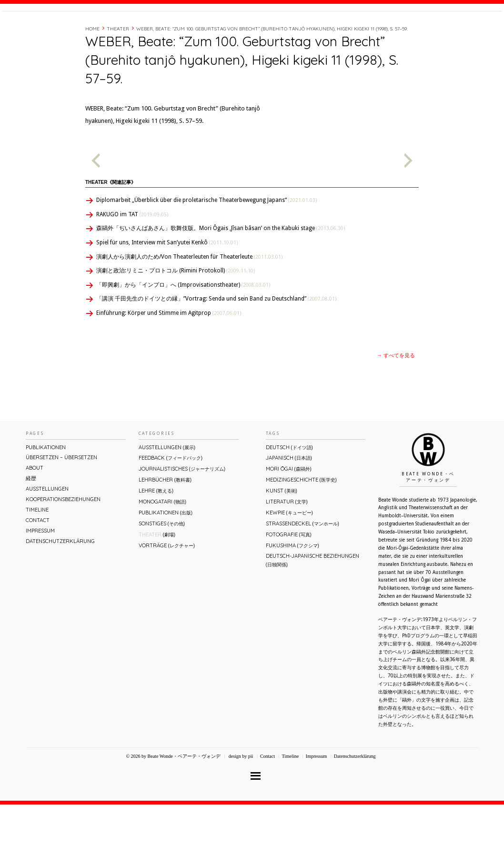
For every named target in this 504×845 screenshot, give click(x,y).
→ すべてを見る (396, 396)
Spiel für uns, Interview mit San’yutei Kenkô (167, 283)
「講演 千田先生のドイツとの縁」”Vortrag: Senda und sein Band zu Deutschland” (216, 339)
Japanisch (289, 498)
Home (92, 69)
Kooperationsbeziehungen (63, 540)
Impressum (40, 571)
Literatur (287, 542)
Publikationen (46, 488)
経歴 (372, 30)
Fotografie (289, 575)
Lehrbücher (165, 520)
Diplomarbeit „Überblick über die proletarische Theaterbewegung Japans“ (207, 241)
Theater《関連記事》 (111, 223)
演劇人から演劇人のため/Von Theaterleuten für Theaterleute (189, 297)
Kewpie (289, 553)
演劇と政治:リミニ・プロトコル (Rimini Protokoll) (176, 311)
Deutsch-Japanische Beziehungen (312, 600)
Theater (118, 69)
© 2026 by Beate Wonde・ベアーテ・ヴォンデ (173, 797)
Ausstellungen (47, 529)
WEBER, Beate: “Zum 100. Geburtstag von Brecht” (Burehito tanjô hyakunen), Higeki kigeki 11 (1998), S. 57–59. (272, 69)
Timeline (397, 30)
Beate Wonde (63, 32)
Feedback (171, 498)
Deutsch (289, 488)
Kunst (282, 531)
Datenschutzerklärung (60, 582)
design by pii (240, 797)
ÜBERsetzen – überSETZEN (61, 498)
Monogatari (162, 542)
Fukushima (292, 586)
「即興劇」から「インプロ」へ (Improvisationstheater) (183, 325)
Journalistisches (182, 509)
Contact (429, 30)
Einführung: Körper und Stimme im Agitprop (169, 353)
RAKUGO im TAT (132, 255)
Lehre (156, 531)
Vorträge (167, 586)
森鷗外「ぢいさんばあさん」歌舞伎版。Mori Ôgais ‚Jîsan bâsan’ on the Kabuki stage (221, 269)
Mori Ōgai (289, 509)
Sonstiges (162, 564)
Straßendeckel (302, 564)
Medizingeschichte (301, 520)
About (349, 30)
